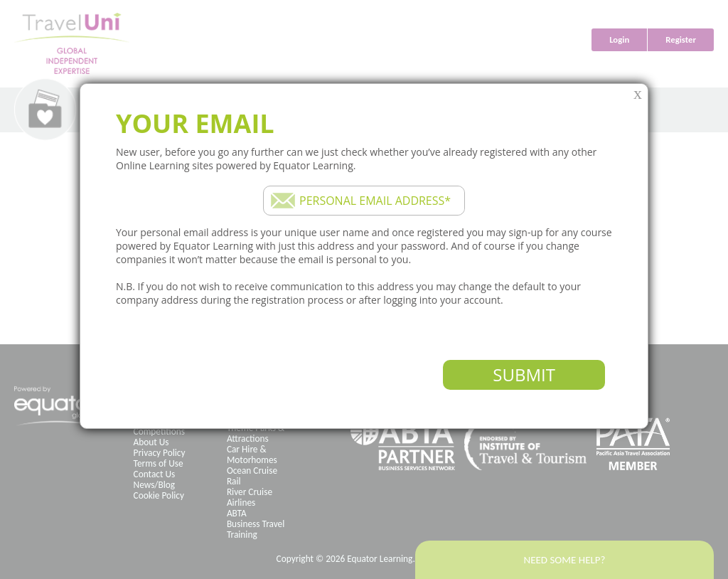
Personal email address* (375, 201)
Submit (524, 375)
